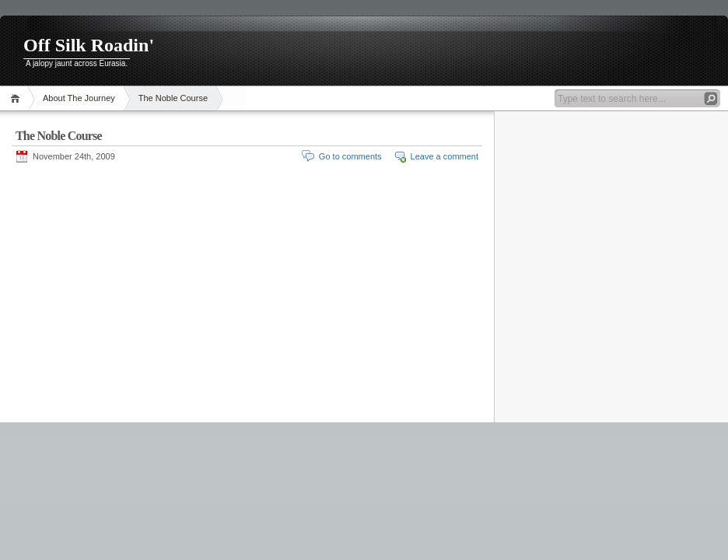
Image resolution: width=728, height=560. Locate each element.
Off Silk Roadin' (89, 45)
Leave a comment (444, 156)
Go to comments (350, 156)
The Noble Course (173, 98)
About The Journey (79, 98)
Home (17, 98)
